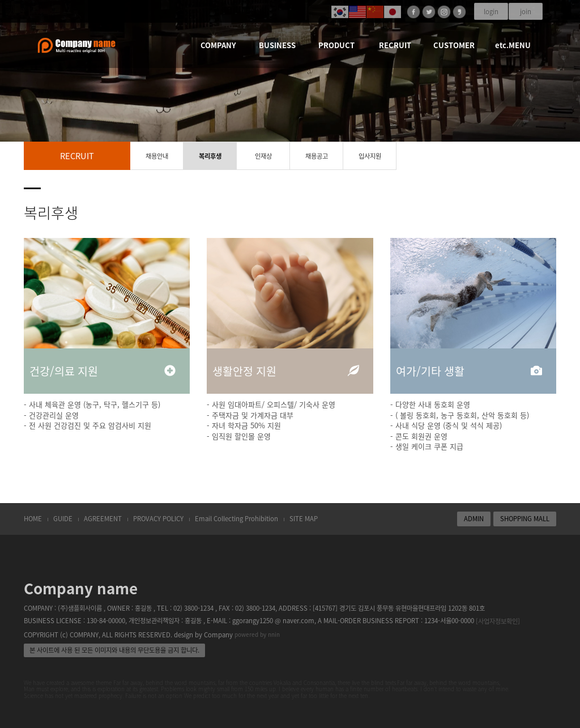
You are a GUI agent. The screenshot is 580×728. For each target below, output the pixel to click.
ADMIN (474, 519)
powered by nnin (257, 634)
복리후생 (210, 156)
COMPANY (218, 45)
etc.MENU (513, 45)
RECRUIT (395, 45)
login (491, 12)
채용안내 (157, 156)
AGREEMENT (103, 519)
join (526, 12)
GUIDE (63, 519)
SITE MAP (304, 519)
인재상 (263, 156)
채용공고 (317, 156)
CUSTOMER (454, 45)
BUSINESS (277, 45)
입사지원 (370, 156)
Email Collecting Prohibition (236, 519)
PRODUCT (336, 45)
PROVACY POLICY (158, 519)
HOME (33, 519)
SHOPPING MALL (525, 519)
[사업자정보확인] (498, 621)
